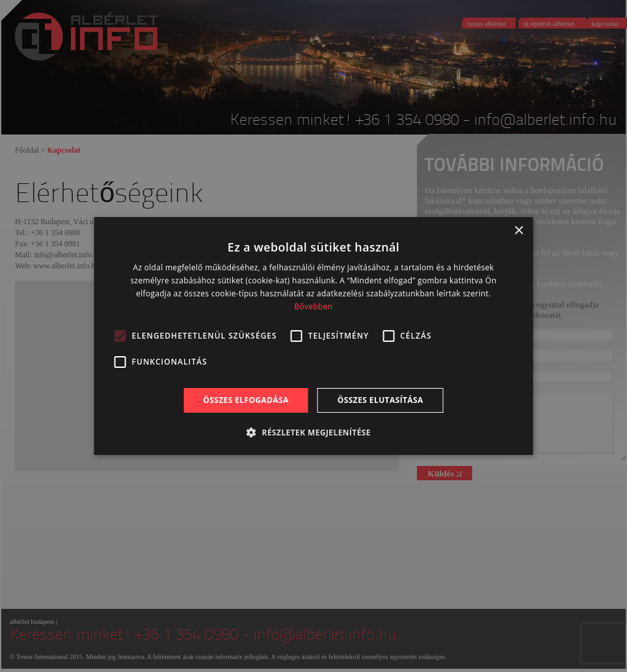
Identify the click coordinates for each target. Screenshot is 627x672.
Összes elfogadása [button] (246, 400)
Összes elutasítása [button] (380, 400)
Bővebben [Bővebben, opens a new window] (314, 306)
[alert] (313, 336)
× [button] (518, 231)
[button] (313, 432)
